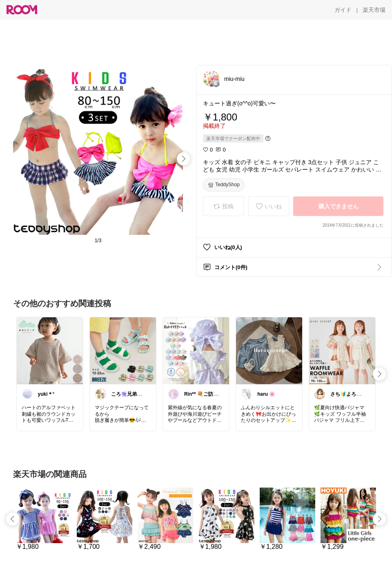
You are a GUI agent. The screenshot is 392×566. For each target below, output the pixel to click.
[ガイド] (343, 10)
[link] (50, 350)
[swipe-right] (183, 159)
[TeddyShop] (224, 185)
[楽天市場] (374, 10)
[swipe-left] (13, 519)
